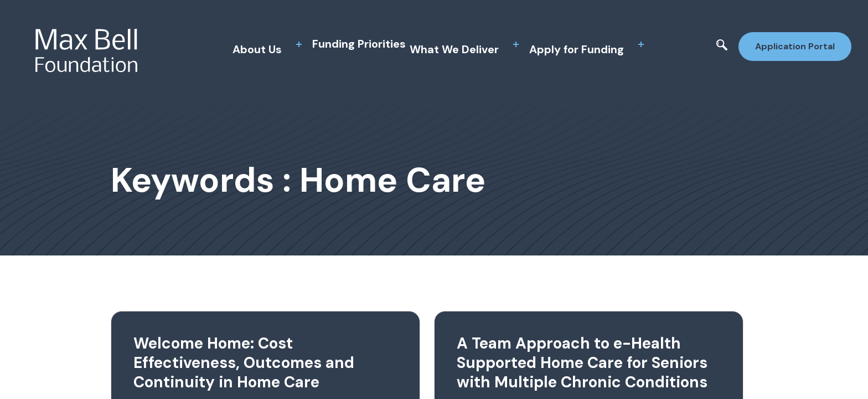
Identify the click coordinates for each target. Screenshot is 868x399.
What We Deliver (454, 49)
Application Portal (795, 46)
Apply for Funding (577, 49)
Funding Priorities (359, 44)
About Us (257, 49)
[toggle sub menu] (299, 44)
